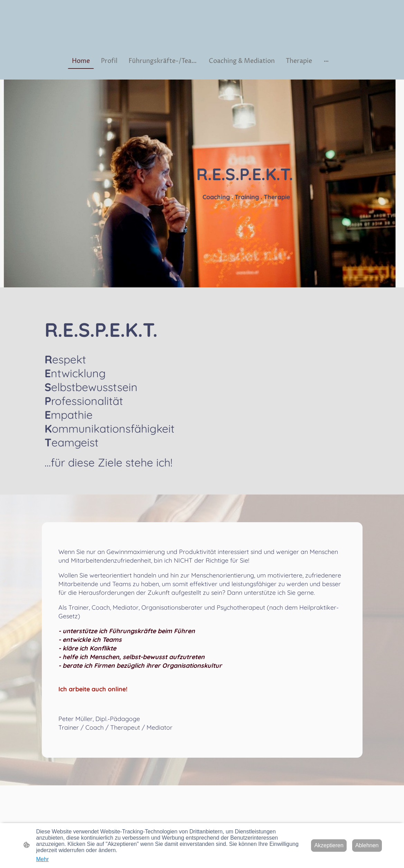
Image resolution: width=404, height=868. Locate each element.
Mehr (43, 859)
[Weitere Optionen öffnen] (326, 61)
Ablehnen (367, 845)
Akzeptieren (329, 845)
